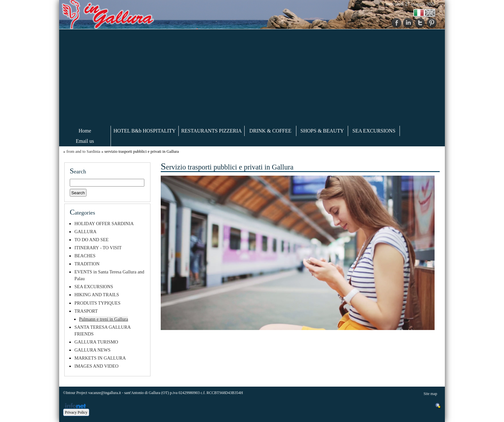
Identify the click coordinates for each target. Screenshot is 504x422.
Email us (85, 141)
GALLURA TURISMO (96, 342)
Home (85, 131)
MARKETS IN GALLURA (100, 358)
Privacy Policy (76, 412)
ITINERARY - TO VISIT (98, 248)
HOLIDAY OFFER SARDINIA (104, 224)
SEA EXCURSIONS (374, 131)
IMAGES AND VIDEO (96, 366)
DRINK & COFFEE (270, 131)
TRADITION (87, 264)
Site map (430, 394)
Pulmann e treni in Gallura (104, 319)
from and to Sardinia (83, 151)
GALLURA (85, 232)
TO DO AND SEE (91, 240)
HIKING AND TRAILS (97, 295)
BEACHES (85, 256)
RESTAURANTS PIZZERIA (212, 131)
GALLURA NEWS (92, 350)
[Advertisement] (252, 78)
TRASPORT (86, 311)
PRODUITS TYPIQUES (97, 303)
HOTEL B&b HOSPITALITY (145, 131)
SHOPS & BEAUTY (322, 131)
